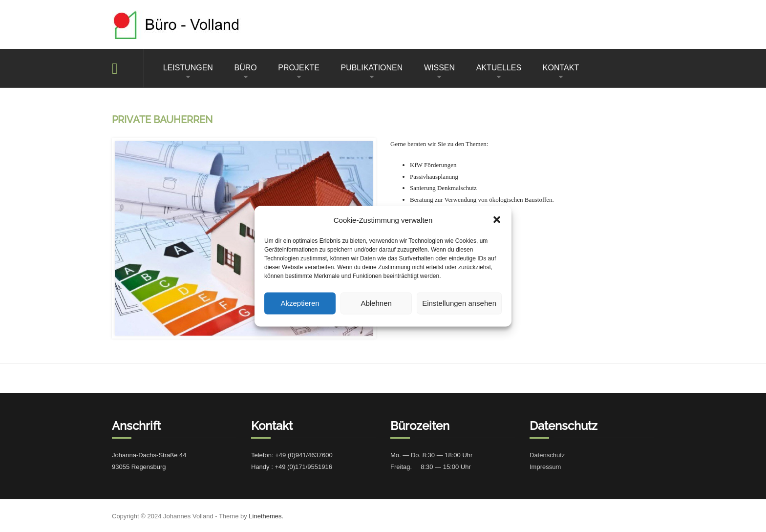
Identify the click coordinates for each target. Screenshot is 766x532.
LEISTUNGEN (188, 68)
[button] (497, 220)
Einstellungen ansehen (459, 303)
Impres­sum (545, 467)
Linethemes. (266, 516)
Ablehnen (376, 303)
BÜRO (246, 68)
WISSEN (439, 68)
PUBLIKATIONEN (372, 68)
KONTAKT (561, 68)
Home (128, 68)
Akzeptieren (300, 303)
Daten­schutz (547, 455)
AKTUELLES (499, 68)
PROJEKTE (298, 68)
